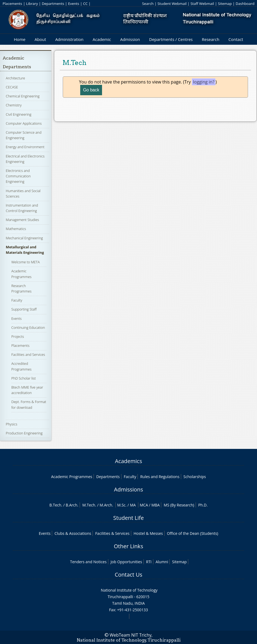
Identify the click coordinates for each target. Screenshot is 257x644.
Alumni (162, 562)
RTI (149, 562)
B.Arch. (72, 505)
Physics (11, 424)
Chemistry (14, 105)
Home (20, 39)
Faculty (17, 300)
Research (211, 39)
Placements (12, 4)
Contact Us (128, 575)
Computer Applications (24, 123)
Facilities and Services (28, 354)
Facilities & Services (112, 533)
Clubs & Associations (73, 533)
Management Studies (22, 220)
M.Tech (89, 505)
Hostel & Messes (148, 533)
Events (74, 4)
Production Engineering (24, 433)
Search (148, 4)
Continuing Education (28, 327)
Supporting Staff (24, 309)
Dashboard (245, 4)
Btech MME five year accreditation (27, 390)
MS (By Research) (179, 505)
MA (133, 505)
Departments (53, 4)
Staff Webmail (202, 4)
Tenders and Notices (88, 562)
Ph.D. (203, 505)
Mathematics (16, 229)
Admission (130, 39)
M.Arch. (106, 505)
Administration (69, 39)
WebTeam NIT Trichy (131, 635)
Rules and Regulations (160, 477)
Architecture (15, 78)
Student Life (128, 518)
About (40, 39)
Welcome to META (25, 262)
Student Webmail (172, 4)
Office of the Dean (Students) (193, 533)
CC (85, 4)
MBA (156, 505)
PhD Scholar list (23, 378)
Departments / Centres (171, 39)
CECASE (12, 87)
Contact (236, 39)
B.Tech (55, 505)
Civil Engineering (19, 114)
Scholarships (195, 477)
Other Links (128, 546)
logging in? (204, 82)
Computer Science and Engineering (23, 135)
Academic (102, 39)
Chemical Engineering (23, 96)
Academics (128, 461)
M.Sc (121, 505)
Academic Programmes (72, 477)
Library (32, 4)
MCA (144, 505)
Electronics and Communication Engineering (18, 176)
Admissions (128, 489)
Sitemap (225, 4)
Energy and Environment (25, 147)
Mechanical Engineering (24, 238)
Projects (17, 336)
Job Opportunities (126, 562)
